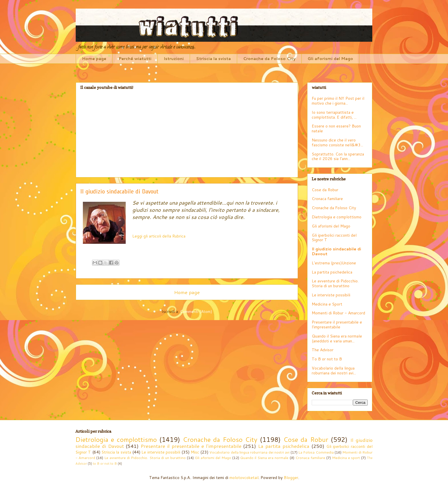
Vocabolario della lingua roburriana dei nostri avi (249, 452)
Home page (94, 59)
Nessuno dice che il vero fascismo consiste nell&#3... (337, 142)
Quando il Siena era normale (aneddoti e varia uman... (337, 339)
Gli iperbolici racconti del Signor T (334, 238)
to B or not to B (105, 464)
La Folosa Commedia (316, 452)
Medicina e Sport (327, 304)
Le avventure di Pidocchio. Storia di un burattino (335, 283)
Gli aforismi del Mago (330, 59)
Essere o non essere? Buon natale (336, 128)
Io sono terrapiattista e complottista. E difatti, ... (334, 115)
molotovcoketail (244, 478)
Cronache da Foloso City (269, 59)
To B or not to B (327, 359)
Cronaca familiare (327, 199)
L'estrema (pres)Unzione (334, 263)
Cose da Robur (325, 190)
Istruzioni (174, 59)
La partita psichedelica (332, 272)
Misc (195, 452)
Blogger (291, 478)
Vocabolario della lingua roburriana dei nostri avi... (334, 371)
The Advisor (323, 350)
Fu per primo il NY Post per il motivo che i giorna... (338, 101)
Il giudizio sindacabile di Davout (336, 251)
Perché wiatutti (135, 59)
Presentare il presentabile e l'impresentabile (337, 325)
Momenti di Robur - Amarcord (338, 313)
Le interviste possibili (331, 295)
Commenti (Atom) (196, 312)
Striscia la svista (213, 59)
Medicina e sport (346, 458)
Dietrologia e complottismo (337, 217)
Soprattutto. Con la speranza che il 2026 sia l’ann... (338, 156)
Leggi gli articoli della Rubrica (159, 236)
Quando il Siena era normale (264, 458)
